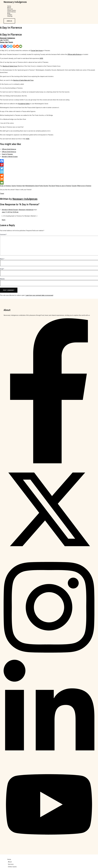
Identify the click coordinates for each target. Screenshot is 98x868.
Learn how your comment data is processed (39, 295)
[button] (9, 21)
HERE (41, 58)
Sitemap (10, 16)
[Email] (21, 46)
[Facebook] (2, 46)
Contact (10, 15)
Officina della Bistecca (74, 54)
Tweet (2, 194)
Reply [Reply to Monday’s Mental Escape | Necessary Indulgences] (4, 220)
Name (2, 259)
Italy (6, 42)
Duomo (14, 186)
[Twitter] (8, 46)
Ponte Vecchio (44, 186)
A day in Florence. (6, 186)
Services (10, 9)
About (9, 8)
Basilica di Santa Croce (10, 66)
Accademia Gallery (24, 104)
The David (52, 186)
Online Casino (12, 10)
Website (2, 279)
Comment (3, 234)
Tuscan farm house (37, 51)
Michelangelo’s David (32, 186)
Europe (2, 42)
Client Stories (12, 12)
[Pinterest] (5, 46)
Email (2, 269)
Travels (11, 42)
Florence (19, 186)
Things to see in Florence (63, 186)
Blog (9, 13)
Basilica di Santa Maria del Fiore (23, 80)
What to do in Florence (84, 186)
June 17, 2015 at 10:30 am (10, 212)
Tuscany (74, 186)
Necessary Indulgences (15, 2)
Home (9, 6)
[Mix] (14, 46)
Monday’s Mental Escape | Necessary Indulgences (18, 210)
